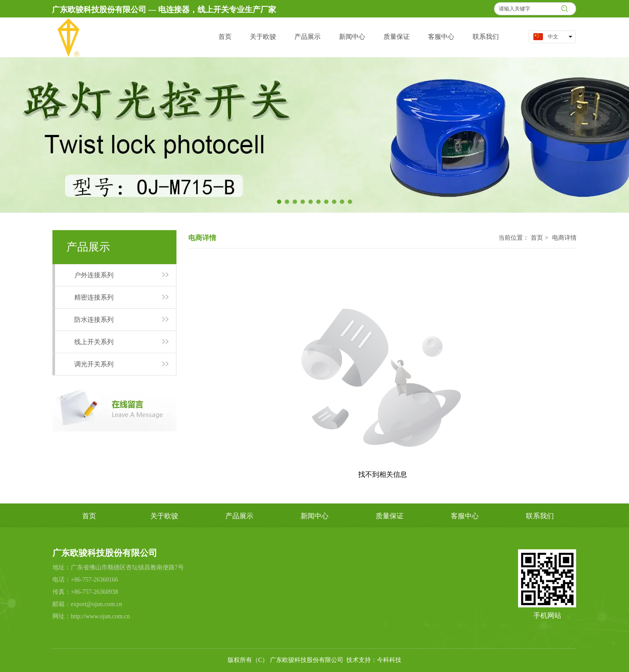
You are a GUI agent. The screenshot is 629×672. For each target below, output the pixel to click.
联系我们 (540, 516)
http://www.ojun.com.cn (100, 616)
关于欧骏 (164, 516)
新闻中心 (314, 516)
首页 (537, 238)
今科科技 (389, 660)
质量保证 (390, 516)
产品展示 (239, 516)
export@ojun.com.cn (97, 604)
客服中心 (465, 516)
